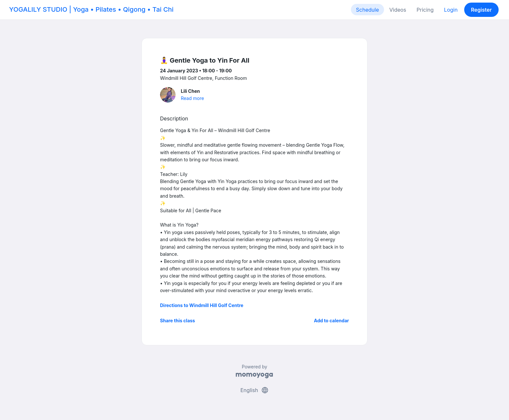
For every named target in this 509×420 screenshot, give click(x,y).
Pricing (425, 10)
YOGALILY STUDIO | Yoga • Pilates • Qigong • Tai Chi (91, 9)
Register (481, 10)
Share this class (178, 321)
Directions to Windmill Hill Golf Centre (202, 305)
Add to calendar (331, 321)
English (254, 390)
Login (451, 10)
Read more (192, 98)
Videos (398, 10)
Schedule (368, 10)
